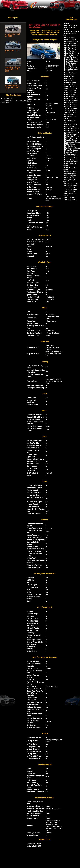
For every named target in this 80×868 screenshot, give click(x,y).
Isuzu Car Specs (70, 105)
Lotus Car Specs (70, 126)
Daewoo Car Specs (71, 59)
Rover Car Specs (70, 172)
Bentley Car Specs (71, 41)
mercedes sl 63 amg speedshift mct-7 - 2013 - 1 (13, 69)
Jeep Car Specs (70, 110)
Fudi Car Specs (70, 81)
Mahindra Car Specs (72, 128)
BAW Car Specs (70, 39)
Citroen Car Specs (71, 57)
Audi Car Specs (70, 37)
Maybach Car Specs (72, 136)
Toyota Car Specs (71, 190)
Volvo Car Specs (70, 197)
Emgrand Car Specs (71, 69)
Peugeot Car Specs (71, 156)
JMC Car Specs (70, 112)
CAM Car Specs (70, 47)
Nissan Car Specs (71, 152)
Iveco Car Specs (70, 106)
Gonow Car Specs (71, 89)
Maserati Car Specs (71, 132)
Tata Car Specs (70, 188)
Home (66, 23)
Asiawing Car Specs (72, 31)
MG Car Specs (69, 144)
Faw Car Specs (70, 71)
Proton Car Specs (71, 160)
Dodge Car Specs (71, 67)
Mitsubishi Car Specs (72, 148)
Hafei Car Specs (70, 93)
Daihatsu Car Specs (71, 61)
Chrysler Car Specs (71, 55)
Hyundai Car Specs (71, 101)
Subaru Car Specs (71, 184)
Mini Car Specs (70, 146)
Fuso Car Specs (70, 83)
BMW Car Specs (70, 43)
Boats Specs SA (7, 99)
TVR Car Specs (70, 192)
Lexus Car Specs (70, 124)
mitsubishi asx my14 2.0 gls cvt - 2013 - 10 (13, 88)
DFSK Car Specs (70, 65)
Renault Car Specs (71, 162)
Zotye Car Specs (70, 199)
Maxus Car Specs (71, 134)
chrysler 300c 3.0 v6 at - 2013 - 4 (13, 35)
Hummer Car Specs (71, 99)
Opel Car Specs (70, 154)
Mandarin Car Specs (72, 130)
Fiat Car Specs (70, 75)
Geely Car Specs (70, 87)
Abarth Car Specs (71, 25)
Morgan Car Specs (71, 150)
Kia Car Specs (69, 114)
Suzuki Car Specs (71, 186)
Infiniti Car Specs (70, 103)
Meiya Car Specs (70, 140)
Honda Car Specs (71, 97)
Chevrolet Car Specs (72, 53)
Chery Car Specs (70, 51)
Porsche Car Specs (71, 158)
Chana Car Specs (70, 49)
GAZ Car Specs (70, 85)
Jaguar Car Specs (71, 108)
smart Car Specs (70, 178)
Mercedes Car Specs (72, 142)
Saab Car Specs (70, 174)
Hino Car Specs (70, 95)
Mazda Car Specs (71, 138)
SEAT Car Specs (70, 176)
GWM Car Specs (70, 91)
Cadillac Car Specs (71, 45)
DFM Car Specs (70, 63)
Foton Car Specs (70, 79)
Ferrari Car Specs (71, 73)
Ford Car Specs (70, 77)
